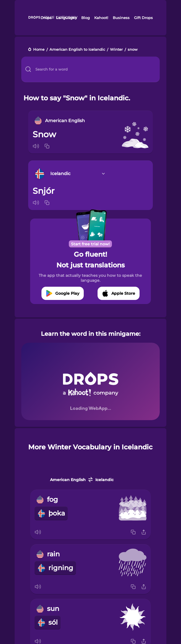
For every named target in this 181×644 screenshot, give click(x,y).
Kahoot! (101, 18)
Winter (116, 50)
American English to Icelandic (77, 50)
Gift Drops (143, 18)
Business (121, 18)
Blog (86, 18)
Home (39, 50)
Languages (66, 18)
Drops (46, 18)
